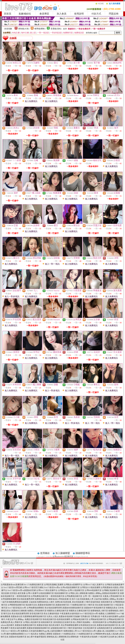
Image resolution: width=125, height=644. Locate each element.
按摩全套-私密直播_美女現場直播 (69, 602)
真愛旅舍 (57, 634)
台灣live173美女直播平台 (47, 590)
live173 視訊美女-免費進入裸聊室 (38, 634)
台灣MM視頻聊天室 (93, 590)
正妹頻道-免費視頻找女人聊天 (42, 602)
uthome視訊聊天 (8, 625)
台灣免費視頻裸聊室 (35, 608)
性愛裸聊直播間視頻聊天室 (34, 616)
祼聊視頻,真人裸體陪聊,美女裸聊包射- (63, 637)
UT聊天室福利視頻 (92, 602)
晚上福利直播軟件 (55, 631)
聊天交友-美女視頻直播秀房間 (16, 614)
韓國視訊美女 (112, 608)
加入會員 (62, 14)
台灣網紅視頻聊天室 (111, 590)
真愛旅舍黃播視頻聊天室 (73, 608)
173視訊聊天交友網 (106, 637)
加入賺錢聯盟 (63, 553)
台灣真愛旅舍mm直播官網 (12, 585)
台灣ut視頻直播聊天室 (70, 587)
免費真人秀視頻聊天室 (37, 611)
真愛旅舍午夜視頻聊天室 (95, 608)
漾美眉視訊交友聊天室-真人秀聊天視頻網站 (72, 622)
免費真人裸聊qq (95, 593)
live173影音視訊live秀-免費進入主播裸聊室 (98, 614)
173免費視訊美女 (68, 634)
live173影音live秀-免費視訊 (17, 631)
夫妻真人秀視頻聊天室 (112, 596)
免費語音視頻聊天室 (33, 619)
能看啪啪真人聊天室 (99, 611)
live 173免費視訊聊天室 (34, 585)
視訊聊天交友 (31, 605)
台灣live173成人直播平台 (94, 585)
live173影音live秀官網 (13, 587)
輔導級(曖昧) (40, 29)
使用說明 (79, 14)
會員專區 (44, 14)
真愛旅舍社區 (17, 616)
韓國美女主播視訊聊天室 (58, 611)
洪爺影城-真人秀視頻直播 (58, 599)
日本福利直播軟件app (38, 631)
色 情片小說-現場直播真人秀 (81, 599)
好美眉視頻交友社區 (87, 625)
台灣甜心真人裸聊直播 (78, 593)
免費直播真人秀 (70, 631)
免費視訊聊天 (41, 599)
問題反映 (114, 14)
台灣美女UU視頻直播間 (90, 587)
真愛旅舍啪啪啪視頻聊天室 (38, 628)
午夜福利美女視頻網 (88, 637)
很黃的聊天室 (107, 602)
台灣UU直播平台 (33, 593)
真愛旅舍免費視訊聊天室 (25, 625)
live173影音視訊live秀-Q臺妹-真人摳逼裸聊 (96, 631)
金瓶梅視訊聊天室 (58, 628)
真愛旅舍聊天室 (62, 605)
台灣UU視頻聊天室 (76, 590)
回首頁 (8, 14)
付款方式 (96, 14)
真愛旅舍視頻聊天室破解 (69, 616)
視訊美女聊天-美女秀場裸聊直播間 (63, 625)
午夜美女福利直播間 (109, 616)
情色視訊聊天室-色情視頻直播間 (56, 619)
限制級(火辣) (24, 29)
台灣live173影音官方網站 (33, 587)
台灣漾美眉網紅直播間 (54, 585)
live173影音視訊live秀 (17, 608)
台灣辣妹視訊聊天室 (79, 619)
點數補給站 (25, 14)
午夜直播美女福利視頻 (69, 614)
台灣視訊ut (63, 590)
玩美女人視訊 (52, 616)
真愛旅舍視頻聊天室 (111, 593)
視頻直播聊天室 (47, 593)
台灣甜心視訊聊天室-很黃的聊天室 (38, 622)
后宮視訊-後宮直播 (17, 593)
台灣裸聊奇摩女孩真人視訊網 (106, 634)
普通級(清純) (56, 29)
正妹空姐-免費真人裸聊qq (105, 599)
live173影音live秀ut (52, 587)
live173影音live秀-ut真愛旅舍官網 (22, 590)
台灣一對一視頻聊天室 (92, 596)
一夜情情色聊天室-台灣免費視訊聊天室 (32, 596)
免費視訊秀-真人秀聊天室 (12, 622)
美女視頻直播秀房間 (26, 599)
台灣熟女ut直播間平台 (73, 585)
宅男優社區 (85, 616)
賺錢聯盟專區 (83, 553)
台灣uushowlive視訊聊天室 (63, 556)
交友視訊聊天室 (90, 628)
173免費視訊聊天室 (78, 605)
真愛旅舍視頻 (42, 625)
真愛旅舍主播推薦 (19, 611)
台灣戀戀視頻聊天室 (16, 605)
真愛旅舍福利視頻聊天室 (107, 625)
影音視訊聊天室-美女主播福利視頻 (44, 614)
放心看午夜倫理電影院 (37, 637)
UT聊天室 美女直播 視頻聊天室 (100, 605)
